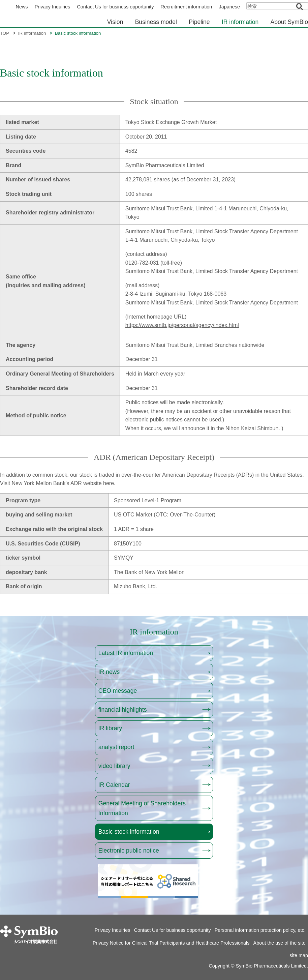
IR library (110, 728)
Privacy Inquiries (53, 7)
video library (114, 766)
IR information (240, 22)
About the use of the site (280, 943)
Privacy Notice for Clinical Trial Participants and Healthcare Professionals (171, 943)
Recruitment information (187, 7)
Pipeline (199, 22)
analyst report (116, 747)
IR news (109, 672)
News (22, 7)
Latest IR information (126, 653)
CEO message (118, 691)
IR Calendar (114, 785)
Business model (156, 22)
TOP (5, 33)
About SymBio (289, 22)
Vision (115, 22)
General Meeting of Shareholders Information (142, 808)
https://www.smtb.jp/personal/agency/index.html (182, 325)
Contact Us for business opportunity (115, 7)
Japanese (229, 7)
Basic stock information (129, 832)
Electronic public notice (129, 851)
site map (299, 955)
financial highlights (123, 710)
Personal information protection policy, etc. (260, 930)
